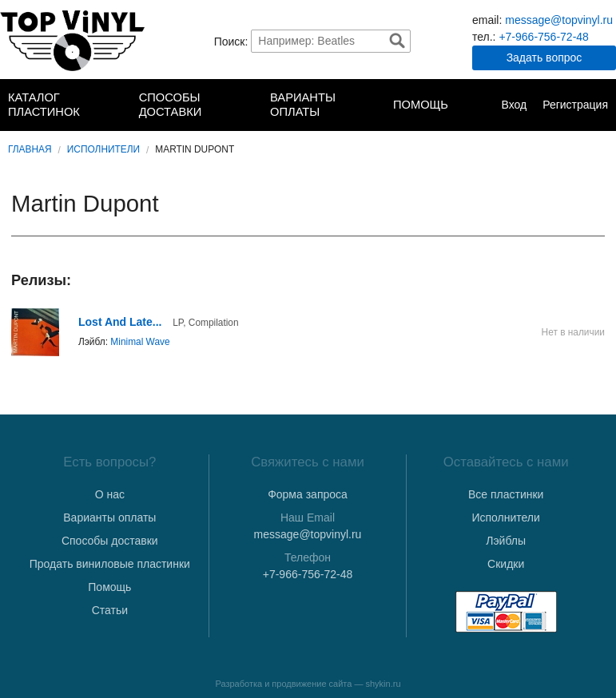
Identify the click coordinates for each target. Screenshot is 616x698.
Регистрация (575, 105)
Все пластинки (506, 494)
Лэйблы (506, 541)
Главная (30, 149)
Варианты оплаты (303, 105)
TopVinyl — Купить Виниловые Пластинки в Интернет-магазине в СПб (72, 41)
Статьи (110, 610)
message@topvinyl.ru (559, 20)
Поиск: (231, 41)
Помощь (421, 105)
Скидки (506, 564)
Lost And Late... (120, 322)
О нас (110, 494)
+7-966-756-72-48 (543, 37)
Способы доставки (171, 105)
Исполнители (103, 149)
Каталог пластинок (44, 105)
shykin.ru (384, 684)
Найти (397, 41)
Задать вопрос (544, 58)
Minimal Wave (140, 342)
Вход (514, 105)
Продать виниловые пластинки (110, 564)
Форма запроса (308, 494)
